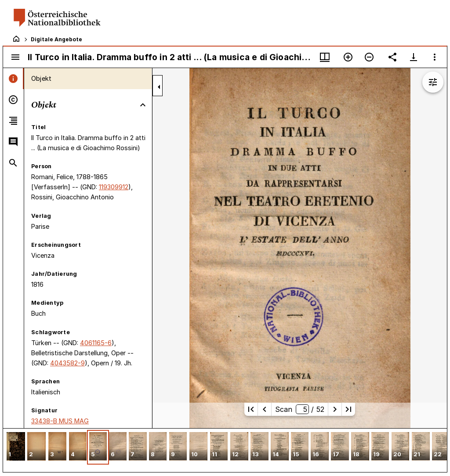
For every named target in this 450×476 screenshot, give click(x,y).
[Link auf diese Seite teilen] (392, 57)
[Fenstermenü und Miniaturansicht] (325, 57)
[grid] (225, 450)
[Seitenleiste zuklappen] (159, 87)
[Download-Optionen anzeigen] (414, 57)
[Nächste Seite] (335, 409)
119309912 (114, 187)
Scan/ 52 (300, 409)
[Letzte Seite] (348, 409)
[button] (16, 447)
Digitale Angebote (56, 39)
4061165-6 (96, 343)
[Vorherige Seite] (265, 409)
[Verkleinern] (369, 57)
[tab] (13, 79)
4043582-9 (67, 363)
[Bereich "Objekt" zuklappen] (143, 105)
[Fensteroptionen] (435, 57)
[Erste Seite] (251, 409)
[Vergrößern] (348, 57)
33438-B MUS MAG (60, 421)
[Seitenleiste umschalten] (15, 57)
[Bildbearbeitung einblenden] (433, 82)
